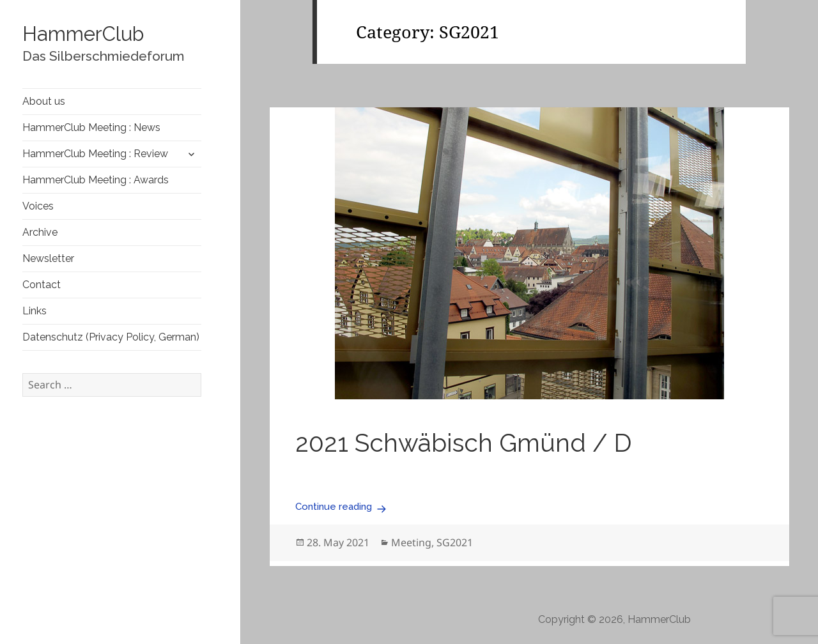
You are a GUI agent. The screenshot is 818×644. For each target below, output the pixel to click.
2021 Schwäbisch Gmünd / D (463, 443)
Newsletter (48, 258)
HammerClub (83, 34)
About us (44, 101)
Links (35, 311)
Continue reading (343, 507)
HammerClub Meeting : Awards (96, 180)
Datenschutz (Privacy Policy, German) (111, 337)
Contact (42, 285)
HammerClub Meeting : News (91, 127)
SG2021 (455, 542)
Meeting (411, 542)
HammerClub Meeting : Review (95, 154)
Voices (38, 206)
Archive (40, 232)
